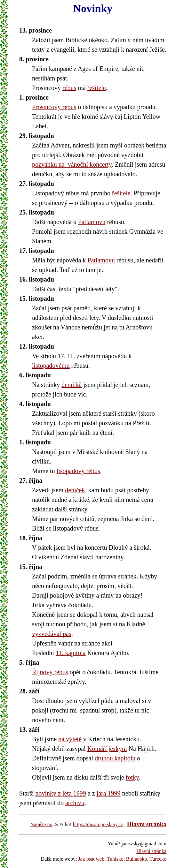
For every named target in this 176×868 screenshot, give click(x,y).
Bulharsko (137, 859)
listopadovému (51, 366)
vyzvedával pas (52, 634)
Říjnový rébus (50, 672)
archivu (75, 803)
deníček (75, 490)
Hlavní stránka (147, 824)
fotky (132, 777)
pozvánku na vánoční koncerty (72, 164)
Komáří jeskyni (107, 749)
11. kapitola (71, 653)
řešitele (97, 88)
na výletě (70, 739)
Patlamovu (92, 222)
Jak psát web (91, 859)
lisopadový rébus (78, 471)
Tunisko (115, 859)
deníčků (72, 385)
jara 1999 (109, 793)
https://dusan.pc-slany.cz (98, 824)
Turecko (158, 859)
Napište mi (42, 824)
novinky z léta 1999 (61, 793)
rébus (69, 88)
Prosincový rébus (54, 107)
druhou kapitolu (115, 758)
